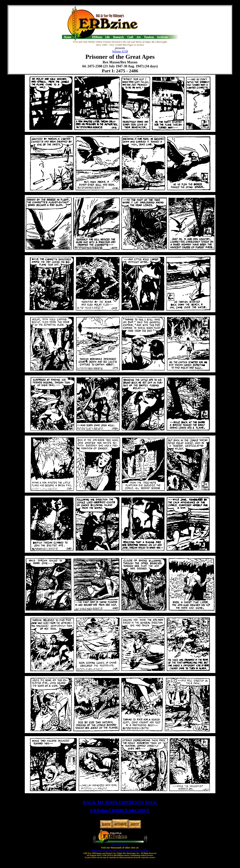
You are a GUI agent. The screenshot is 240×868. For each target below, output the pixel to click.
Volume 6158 (120, 51)
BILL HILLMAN (120, 845)
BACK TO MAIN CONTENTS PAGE (120, 802)
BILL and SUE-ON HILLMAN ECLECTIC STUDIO (120, 851)
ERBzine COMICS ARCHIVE (120, 810)
